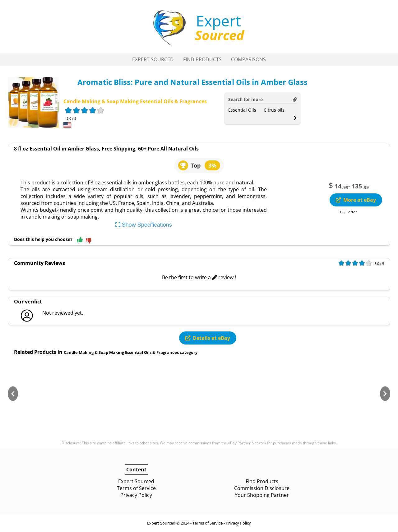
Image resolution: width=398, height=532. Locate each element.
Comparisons (248, 59)
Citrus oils (274, 110)
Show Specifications (144, 225)
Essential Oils (242, 110)
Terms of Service (136, 488)
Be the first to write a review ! (199, 277)
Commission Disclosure (262, 488)
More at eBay (356, 200)
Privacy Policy (136, 495)
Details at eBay (208, 338)
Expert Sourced (153, 59)
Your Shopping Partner (262, 495)
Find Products (202, 59)
